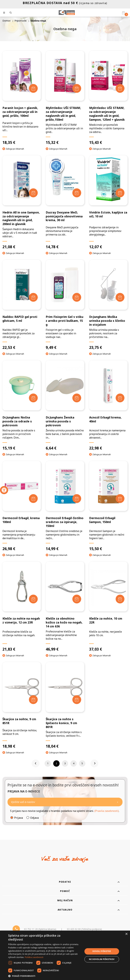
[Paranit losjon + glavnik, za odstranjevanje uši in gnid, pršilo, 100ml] (22, 98)
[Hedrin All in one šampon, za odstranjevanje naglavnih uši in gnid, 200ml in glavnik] (22, 202)
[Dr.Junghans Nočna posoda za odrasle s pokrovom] (22, 405)
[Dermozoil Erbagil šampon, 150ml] (108, 506)
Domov (6, 21)
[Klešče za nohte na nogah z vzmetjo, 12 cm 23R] (22, 607)
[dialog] (65, 955)
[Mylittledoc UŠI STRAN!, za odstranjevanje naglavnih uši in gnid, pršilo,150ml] (65, 98)
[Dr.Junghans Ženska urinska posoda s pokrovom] (65, 405)
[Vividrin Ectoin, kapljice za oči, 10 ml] (108, 202)
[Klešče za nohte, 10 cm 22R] (108, 607)
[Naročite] (65, 802)
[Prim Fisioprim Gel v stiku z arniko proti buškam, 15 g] (65, 305)
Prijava (19, 818)
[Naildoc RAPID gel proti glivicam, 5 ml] (22, 305)
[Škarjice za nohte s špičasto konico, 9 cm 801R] (65, 705)
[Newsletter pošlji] (118, 802)
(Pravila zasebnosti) (107, 811)
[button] (45, 976)
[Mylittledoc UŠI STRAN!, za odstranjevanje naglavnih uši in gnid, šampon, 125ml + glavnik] (108, 98)
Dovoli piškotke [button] (102, 951)
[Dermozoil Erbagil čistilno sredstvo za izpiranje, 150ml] (65, 506)
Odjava (34, 818)
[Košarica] (123, 13)
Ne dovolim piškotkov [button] (102, 959)
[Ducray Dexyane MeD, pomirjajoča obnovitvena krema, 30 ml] (65, 202)
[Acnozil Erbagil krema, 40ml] (108, 405)
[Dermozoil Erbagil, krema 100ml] (22, 506)
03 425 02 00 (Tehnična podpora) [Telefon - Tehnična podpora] (84, 929)
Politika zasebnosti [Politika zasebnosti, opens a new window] (34, 957)
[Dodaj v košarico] (33, 88)
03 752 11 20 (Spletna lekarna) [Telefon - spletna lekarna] (40, 929)
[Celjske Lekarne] (67, 13)
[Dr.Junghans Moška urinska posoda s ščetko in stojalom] (108, 305)
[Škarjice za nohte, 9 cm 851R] (22, 705)
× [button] (126, 934)
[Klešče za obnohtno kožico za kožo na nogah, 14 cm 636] (65, 607)
